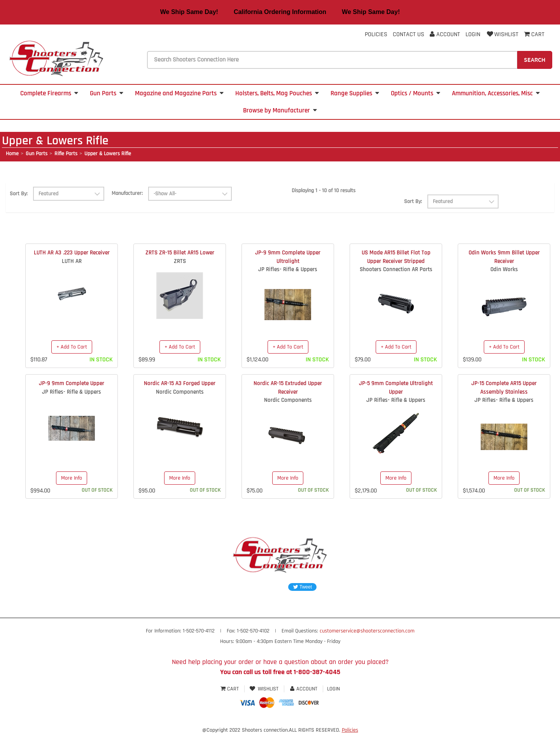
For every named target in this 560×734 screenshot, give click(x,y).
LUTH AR (72, 261)
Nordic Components (180, 392)
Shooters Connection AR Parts (396, 269)
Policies (376, 34)
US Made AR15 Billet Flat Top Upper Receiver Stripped (396, 257)
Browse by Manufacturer (280, 110)
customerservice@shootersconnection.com (367, 631)
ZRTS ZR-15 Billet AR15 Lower (180, 253)
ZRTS (180, 261)
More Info (72, 478)
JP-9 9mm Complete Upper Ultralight (288, 257)
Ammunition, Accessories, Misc (496, 93)
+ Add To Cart (72, 347)
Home (12, 154)
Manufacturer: (127, 193)
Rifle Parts (66, 154)
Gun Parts (107, 93)
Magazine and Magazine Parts (179, 93)
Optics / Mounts (416, 93)
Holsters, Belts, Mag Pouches (277, 93)
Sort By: (19, 194)
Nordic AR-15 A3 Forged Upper (180, 383)
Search (535, 60)
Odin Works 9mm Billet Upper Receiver (504, 257)
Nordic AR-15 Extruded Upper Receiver (288, 387)
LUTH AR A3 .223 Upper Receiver (72, 253)
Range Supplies (355, 93)
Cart (230, 689)
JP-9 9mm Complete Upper (72, 383)
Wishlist (502, 34)
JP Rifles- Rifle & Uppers (288, 269)
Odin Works (504, 269)
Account (445, 34)
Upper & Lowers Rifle (108, 154)
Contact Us (409, 34)
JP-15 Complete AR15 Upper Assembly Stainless (504, 387)
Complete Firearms (49, 93)
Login (473, 34)
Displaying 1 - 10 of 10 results (324, 191)
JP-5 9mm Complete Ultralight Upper (396, 387)
